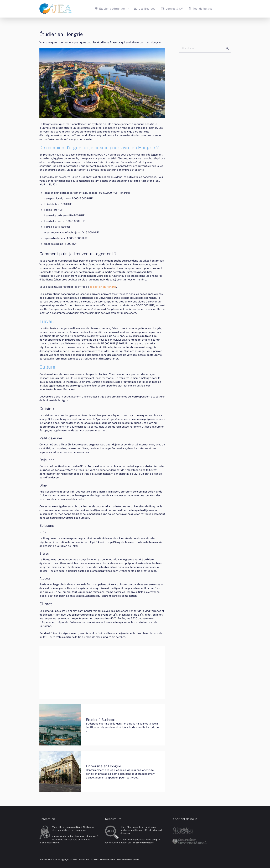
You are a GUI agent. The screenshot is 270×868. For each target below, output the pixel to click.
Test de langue (201, 9)
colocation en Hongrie (103, 287)
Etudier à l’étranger (110, 9)
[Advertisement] (102, 672)
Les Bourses (145, 9)
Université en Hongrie (104, 766)
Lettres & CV (172, 9)
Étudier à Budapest (102, 720)
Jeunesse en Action (49, 860)
